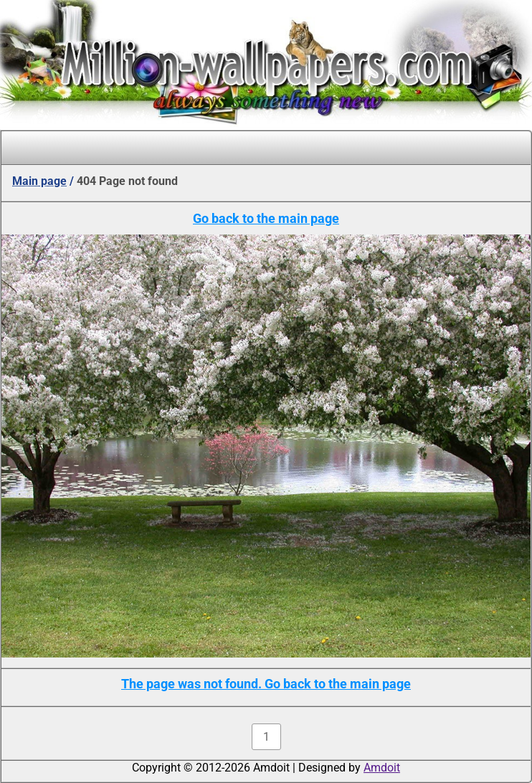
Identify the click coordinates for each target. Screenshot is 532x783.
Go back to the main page (266, 218)
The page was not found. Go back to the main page (266, 684)
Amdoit (382, 768)
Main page (39, 181)
